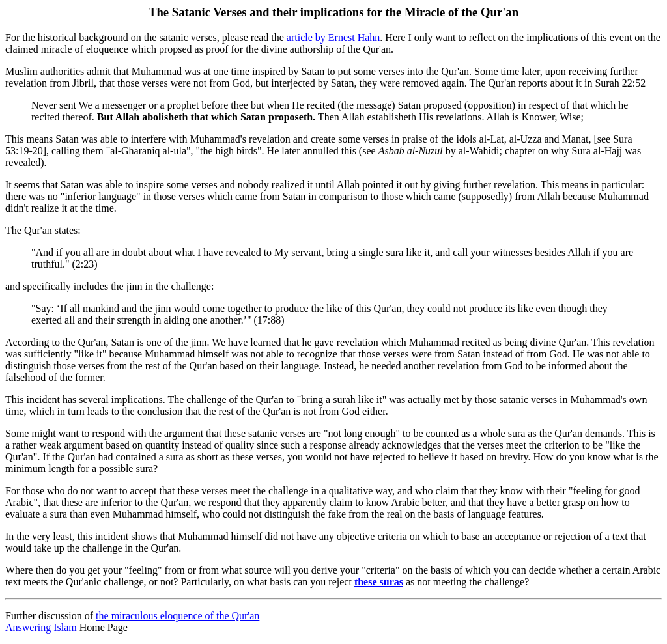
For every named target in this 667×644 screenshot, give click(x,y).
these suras (379, 582)
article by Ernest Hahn (333, 37)
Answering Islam (41, 627)
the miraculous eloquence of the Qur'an (177, 616)
